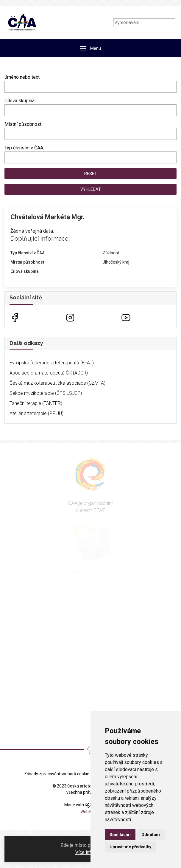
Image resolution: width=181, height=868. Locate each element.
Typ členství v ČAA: (24, 148)
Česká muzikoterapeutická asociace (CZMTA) (57, 383)
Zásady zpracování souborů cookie (57, 774)
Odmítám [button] (151, 835)
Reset (91, 174)
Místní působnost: (23, 124)
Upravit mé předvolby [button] (130, 847)
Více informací (90, 852)
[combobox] (90, 110)
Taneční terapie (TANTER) (36, 403)
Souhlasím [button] (120, 835)
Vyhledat (91, 189)
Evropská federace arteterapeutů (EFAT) (52, 363)
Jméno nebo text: (22, 77)
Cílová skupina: (20, 101)
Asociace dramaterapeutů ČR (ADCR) (49, 373)
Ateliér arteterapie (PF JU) (36, 413)
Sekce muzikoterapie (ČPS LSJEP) (46, 393)
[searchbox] (8, 109)
